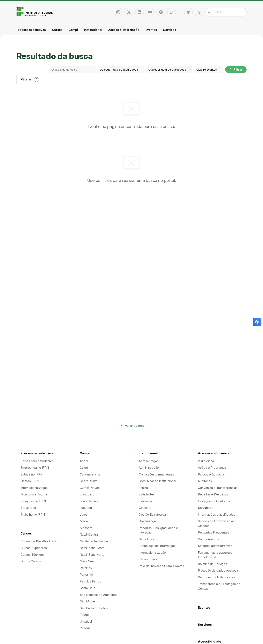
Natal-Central (89, 534)
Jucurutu (86, 508)
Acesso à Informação (124, 30)
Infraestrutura (148, 559)
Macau (85, 521)
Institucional (93, 30)
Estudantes (147, 494)
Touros (85, 615)
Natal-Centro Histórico (96, 541)
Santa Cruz (87, 588)
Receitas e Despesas (213, 494)
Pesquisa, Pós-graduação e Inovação (158, 530)
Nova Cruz (87, 561)
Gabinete (145, 508)
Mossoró (86, 528)
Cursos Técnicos (33, 555)
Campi (73, 30)
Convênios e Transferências (218, 488)
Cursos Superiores (34, 548)
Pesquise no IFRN (33, 501)
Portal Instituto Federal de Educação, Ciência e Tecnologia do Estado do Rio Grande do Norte (35, 12)
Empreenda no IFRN (35, 468)
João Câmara (89, 501)
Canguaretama (90, 474)
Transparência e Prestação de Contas (219, 586)
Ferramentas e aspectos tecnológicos (215, 555)
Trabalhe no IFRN (33, 514)
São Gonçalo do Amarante (98, 595)
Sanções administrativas (215, 546)
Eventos (151, 30)
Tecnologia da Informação (157, 546)
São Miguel (88, 601)
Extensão (145, 501)
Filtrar (236, 70)
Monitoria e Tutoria (34, 494)
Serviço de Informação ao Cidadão (216, 523)
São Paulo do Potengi (95, 608)
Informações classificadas (217, 514)
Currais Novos (90, 488)
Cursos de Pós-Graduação (39, 541)
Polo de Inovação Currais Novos (161, 566)
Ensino (143, 488)
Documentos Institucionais (217, 577)
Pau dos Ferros (90, 581)
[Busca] (226, 12)
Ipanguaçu (87, 494)
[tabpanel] (131, 114)
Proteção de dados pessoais (218, 570)
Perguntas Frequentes (214, 532)
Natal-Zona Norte (92, 555)
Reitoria (85, 628)
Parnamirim (88, 575)
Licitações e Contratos (214, 501)
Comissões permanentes (156, 474)
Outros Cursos (31, 561)
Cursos (57, 30)
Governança (147, 521)
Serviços (170, 30)
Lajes (84, 514)
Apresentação (149, 461)
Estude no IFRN (32, 474)
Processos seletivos (31, 30)
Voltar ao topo (135, 426)
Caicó (84, 468)
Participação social (211, 474)
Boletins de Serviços (212, 564)
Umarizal (86, 621)
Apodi (84, 461)
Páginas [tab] (30, 80)
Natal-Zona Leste (92, 548)
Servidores (28, 508)
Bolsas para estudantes (37, 461)
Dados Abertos (209, 539)
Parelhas (86, 568)
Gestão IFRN (30, 481)
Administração (149, 468)
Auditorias (205, 481)
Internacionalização (34, 488)
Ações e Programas (212, 468)
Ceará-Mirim (89, 481)
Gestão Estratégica (152, 514)
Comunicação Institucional (157, 481)
